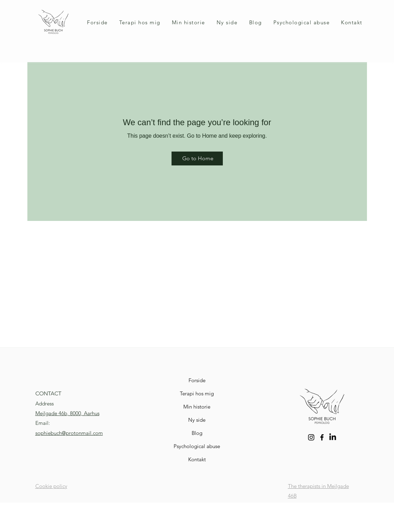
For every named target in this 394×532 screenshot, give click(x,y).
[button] (140, 23)
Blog (197, 433)
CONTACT (48, 393)
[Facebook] (322, 437)
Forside (197, 380)
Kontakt (197, 459)
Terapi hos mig (197, 393)
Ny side (197, 420)
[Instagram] (311, 437)
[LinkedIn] (333, 437)
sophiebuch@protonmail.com (69, 433)
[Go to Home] (197, 158)
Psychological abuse (197, 446)
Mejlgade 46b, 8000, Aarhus (67, 413)
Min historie (197, 407)
